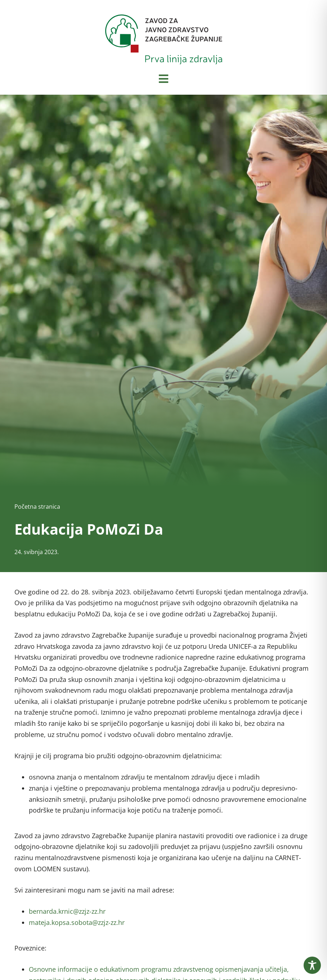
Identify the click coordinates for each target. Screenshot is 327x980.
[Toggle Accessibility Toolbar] (312, 965)
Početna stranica (37, 507)
